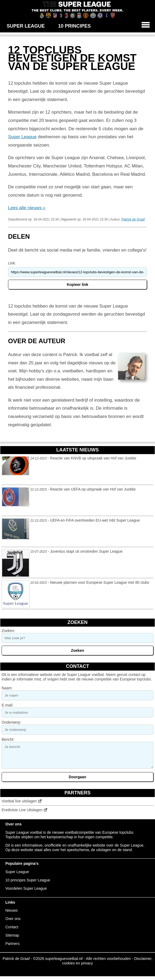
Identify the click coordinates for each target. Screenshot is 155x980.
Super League (22, 137)
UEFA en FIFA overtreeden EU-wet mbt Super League (95, 520)
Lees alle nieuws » (27, 208)
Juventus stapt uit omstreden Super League (86, 551)
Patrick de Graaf (133, 219)
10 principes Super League (28, 880)
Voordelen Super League (26, 888)
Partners (12, 944)
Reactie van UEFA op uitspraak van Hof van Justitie (93, 489)
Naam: (7, 688)
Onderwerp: (11, 722)
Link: (12, 263)
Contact (12, 927)
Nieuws (12, 910)
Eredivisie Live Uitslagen (22, 810)
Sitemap (12, 935)
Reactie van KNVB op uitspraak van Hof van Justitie (93, 458)
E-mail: (7, 705)
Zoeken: (8, 631)
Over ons (13, 919)
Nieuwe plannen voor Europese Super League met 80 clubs (100, 582)
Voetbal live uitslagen (19, 801)
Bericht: (8, 739)
